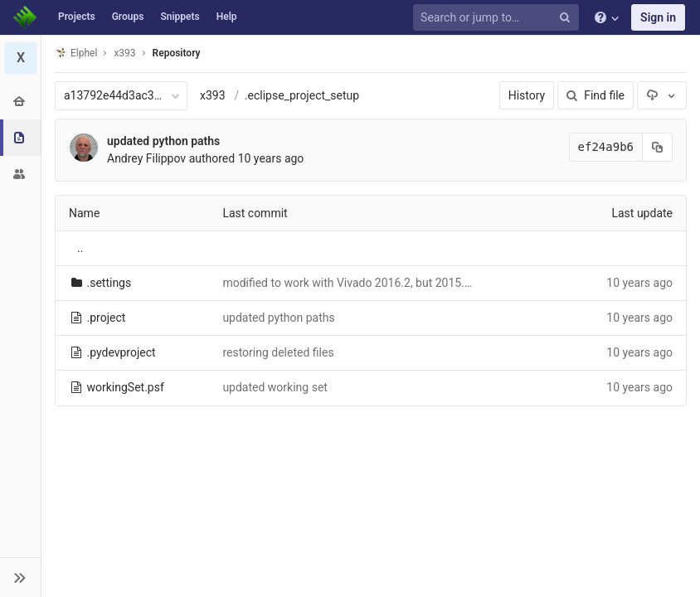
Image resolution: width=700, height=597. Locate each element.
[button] (20, 577)
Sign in (658, 17)
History (527, 95)
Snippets (180, 17)
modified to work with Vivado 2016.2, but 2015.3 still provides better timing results (434, 283)
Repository (177, 53)
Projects (77, 17)
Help (227, 17)
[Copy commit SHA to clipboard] (658, 147)
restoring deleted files (278, 352)
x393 (213, 95)
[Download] (662, 95)
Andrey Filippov (146, 158)
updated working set (275, 387)
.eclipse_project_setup (302, 95)
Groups (128, 17)
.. (80, 248)
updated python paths (163, 141)
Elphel (76, 53)
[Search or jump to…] (498, 18)
